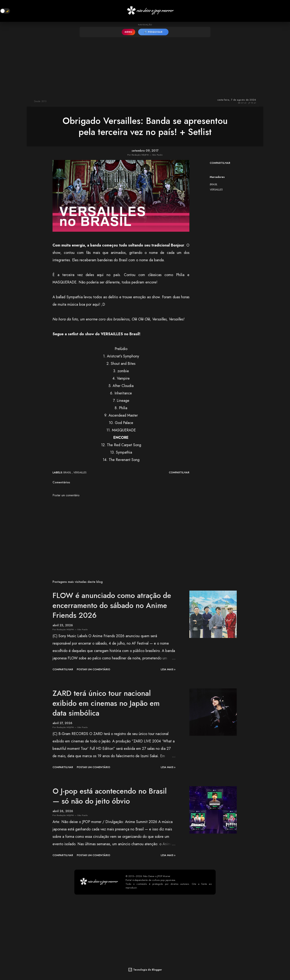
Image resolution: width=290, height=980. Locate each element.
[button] (5, 11)
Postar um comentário (66, 495)
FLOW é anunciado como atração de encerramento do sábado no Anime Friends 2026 (112, 605)
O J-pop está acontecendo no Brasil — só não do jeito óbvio (110, 796)
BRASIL (214, 184)
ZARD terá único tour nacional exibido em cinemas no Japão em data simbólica (106, 703)
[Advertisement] (145, 67)
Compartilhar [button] (220, 163)
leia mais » (168, 669)
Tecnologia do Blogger (145, 970)
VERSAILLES (216, 190)
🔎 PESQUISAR (153, 32)
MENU (128, 32)
